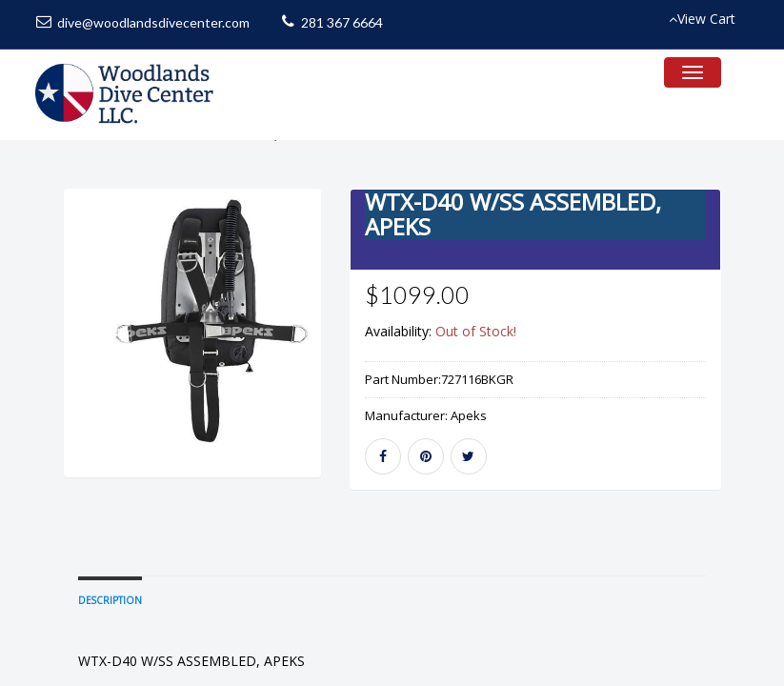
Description (110, 659)
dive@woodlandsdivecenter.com (153, 22)
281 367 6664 (342, 22)
